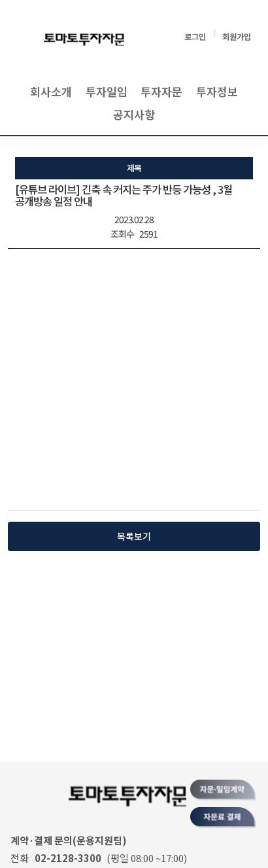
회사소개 (51, 91)
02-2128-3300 (68, 858)
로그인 (195, 37)
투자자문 (161, 91)
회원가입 (237, 37)
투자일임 (107, 91)
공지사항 (134, 114)
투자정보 (217, 91)
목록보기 (134, 536)
